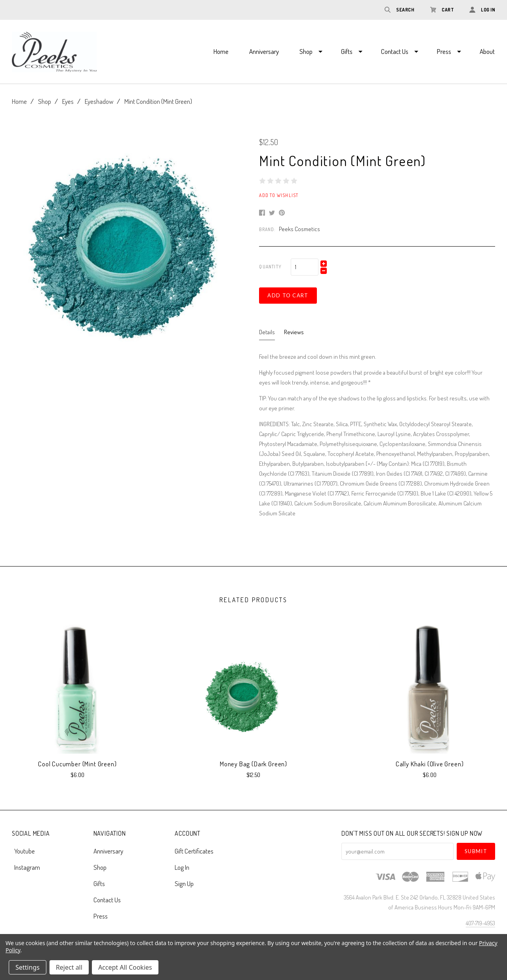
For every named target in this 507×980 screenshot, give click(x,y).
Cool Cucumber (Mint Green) (77, 764)
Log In (182, 867)
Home (221, 51)
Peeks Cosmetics (299, 229)
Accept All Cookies (125, 967)
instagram (26, 867)
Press (444, 51)
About (487, 51)
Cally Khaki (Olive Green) (430, 764)
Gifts (347, 51)
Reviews (294, 332)
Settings (28, 967)
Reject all (69, 967)
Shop (306, 51)
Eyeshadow (99, 101)
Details (267, 332)
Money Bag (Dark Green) (253, 764)
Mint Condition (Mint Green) (158, 101)
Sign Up (184, 883)
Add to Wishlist (279, 195)
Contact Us (395, 51)
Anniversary (264, 51)
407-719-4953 (480, 923)
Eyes (68, 101)
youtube (23, 851)
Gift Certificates (194, 851)
